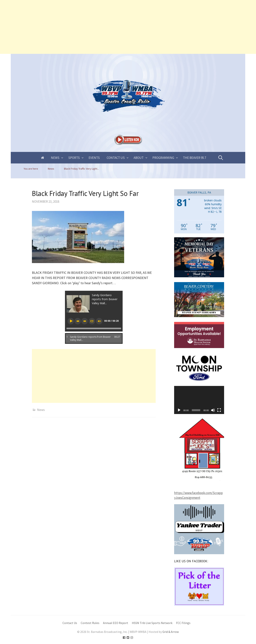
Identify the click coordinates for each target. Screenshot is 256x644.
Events (94, 158)
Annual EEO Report (116, 623)
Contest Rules (90, 623)
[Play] (179, 410)
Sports (74, 158)
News (55, 158)
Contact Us (116, 158)
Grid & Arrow (171, 632)
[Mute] (213, 410)
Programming (163, 158)
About (139, 158)
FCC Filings (183, 623)
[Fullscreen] (219, 410)
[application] (199, 400)
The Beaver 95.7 (194, 158)
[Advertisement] (115, 27)
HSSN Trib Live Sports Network (152, 623)
